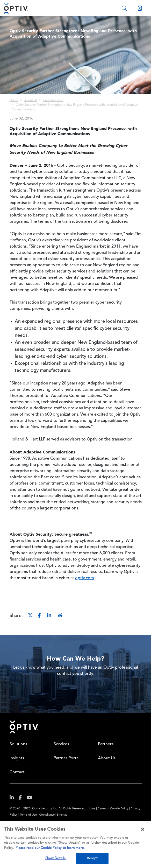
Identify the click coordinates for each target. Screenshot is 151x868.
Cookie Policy (119, 809)
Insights (17, 758)
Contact (17, 772)
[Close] (143, 829)
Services (61, 744)
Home (14, 100)
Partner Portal (67, 758)
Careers (103, 809)
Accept (92, 858)
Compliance (47, 815)
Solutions (18, 744)
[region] (75, 845)
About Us (31, 100)
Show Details (56, 858)
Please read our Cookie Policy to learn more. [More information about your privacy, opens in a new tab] (50, 848)
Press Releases (53, 100)
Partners (106, 744)
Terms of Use (28, 815)
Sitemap (62, 815)
